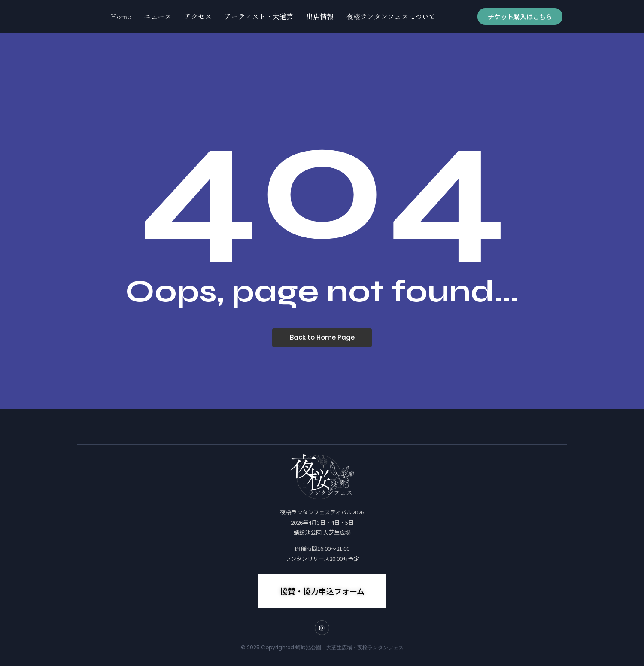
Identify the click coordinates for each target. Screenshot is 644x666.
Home (121, 16)
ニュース (158, 16)
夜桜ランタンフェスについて (391, 16)
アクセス (198, 16)
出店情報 (320, 16)
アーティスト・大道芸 (259, 16)
